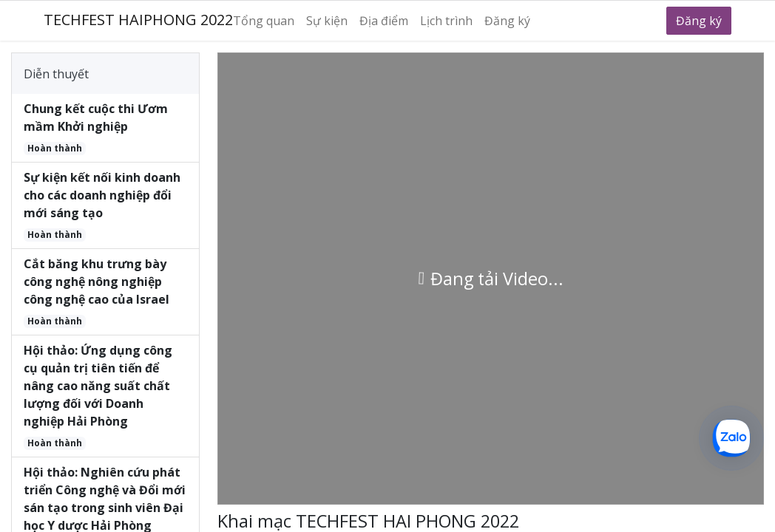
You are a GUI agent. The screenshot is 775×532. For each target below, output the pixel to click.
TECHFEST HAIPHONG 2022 (138, 20)
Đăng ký (699, 21)
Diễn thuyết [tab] (56, 74)
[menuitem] (270, 21)
